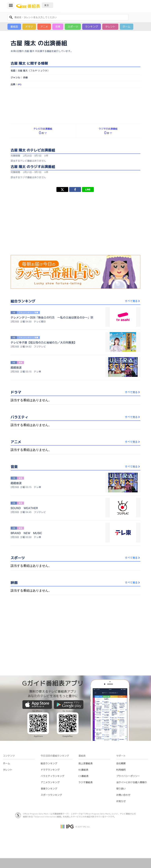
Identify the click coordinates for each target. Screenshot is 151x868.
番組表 (14, 27)
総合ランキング (49, 763)
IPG (20, 84)
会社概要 (121, 763)
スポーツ (73, 27)
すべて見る (133, 301)
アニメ (44, 27)
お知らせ (121, 801)
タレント (110, 27)
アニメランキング (50, 782)
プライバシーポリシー (128, 776)
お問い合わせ (123, 795)
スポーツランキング (51, 795)
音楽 (58, 27)
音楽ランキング (49, 789)
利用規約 (121, 770)
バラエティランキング (52, 776)
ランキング (92, 27)
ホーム (127, 27)
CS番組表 (83, 776)
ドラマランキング (50, 770)
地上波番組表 (86, 763)
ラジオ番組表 (86, 782)
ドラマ (29, 27)
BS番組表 (83, 770)
